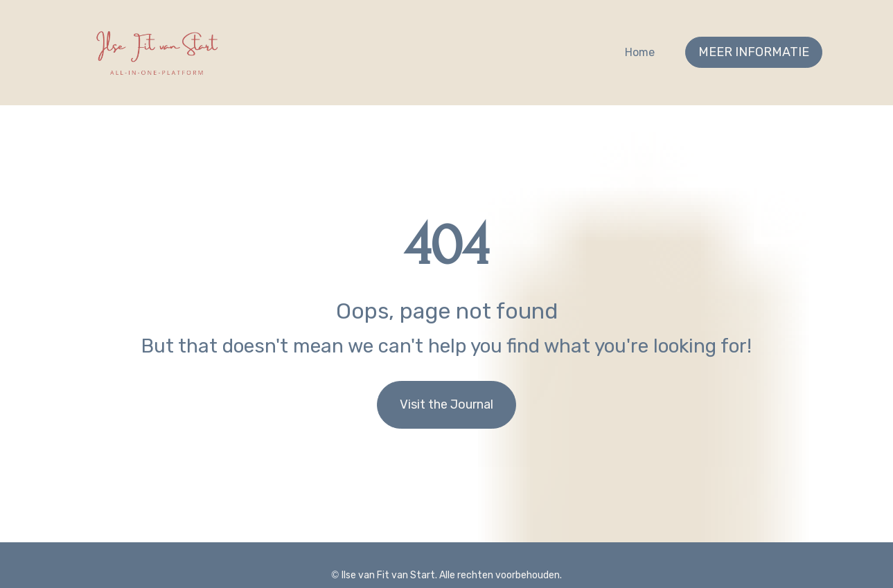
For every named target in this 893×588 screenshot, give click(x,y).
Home (640, 52)
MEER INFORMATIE (754, 52)
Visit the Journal (446, 395)
